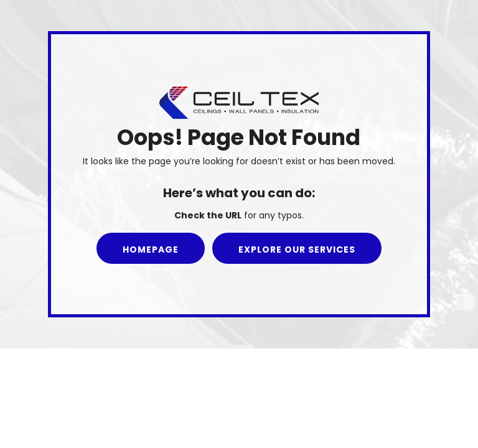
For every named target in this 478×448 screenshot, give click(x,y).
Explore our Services (297, 250)
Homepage (151, 250)
